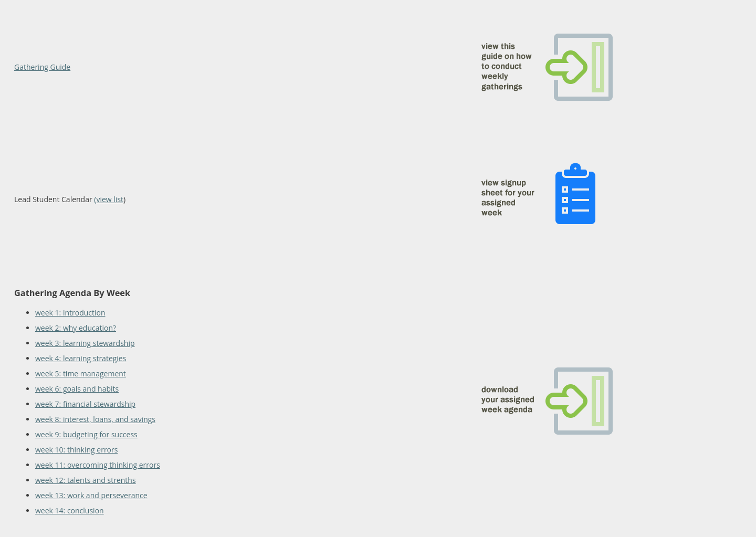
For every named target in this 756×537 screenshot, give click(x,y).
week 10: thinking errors (76, 450)
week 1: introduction (70, 313)
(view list (109, 199)
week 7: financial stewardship (85, 404)
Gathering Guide (42, 67)
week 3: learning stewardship (85, 343)
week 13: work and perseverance (91, 495)
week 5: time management (81, 373)
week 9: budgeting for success (86, 434)
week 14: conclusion (70, 510)
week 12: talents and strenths (86, 480)
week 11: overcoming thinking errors (98, 465)
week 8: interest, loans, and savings (95, 419)
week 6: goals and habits (77, 389)
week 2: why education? (76, 328)
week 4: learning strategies (81, 358)
